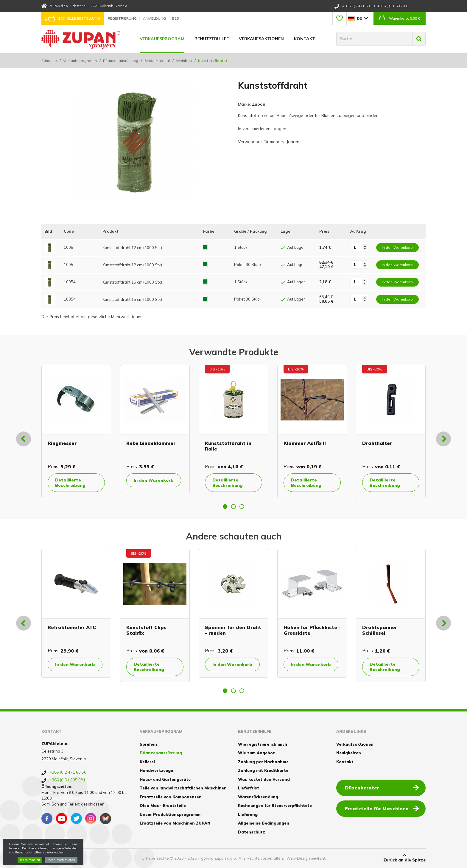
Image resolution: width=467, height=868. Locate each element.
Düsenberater (382, 787)
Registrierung (123, 18)
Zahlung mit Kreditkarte (263, 770)
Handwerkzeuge (156, 770)
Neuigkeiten (349, 753)
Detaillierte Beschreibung (70, 483)
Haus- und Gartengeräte (165, 779)
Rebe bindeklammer (151, 443)
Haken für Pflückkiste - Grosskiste (312, 630)
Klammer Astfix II (305, 443)
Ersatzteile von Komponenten (171, 797)
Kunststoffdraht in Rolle (228, 446)
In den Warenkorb (154, 480)
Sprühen (148, 744)
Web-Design (298, 858)
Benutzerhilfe (212, 39)
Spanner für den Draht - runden (233, 630)
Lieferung (248, 814)
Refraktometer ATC (72, 627)
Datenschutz (252, 832)
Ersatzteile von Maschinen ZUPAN (175, 823)
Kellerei (147, 762)
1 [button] (225, 506)
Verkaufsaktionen (261, 39)
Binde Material (157, 61)
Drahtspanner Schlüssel (380, 630)
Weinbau (184, 61)
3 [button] (242, 506)
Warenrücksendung (258, 797)
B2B (176, 18)
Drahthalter (377, 443)
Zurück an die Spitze (404, 858)
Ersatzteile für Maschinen (382, 808)
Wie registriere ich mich (263, 744)
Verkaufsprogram (162, 39)
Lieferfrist (249, 788)
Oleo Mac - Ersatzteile (163, 806)
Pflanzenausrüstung (121, 61)
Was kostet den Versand (264, 779)
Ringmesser (62, 443)
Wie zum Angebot (256, 753)
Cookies (50, 858)
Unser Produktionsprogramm (170, 814)
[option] (76, 431)
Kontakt (305, 39)
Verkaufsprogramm (80, 61)
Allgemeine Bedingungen (264, 823)
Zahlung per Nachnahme (263, 762)
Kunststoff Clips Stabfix (146, 630)
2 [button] (233, 506)
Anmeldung (155, 18)
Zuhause (49, 61)
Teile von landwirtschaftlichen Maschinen (183, 788)
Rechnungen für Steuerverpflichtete (275, 806)
